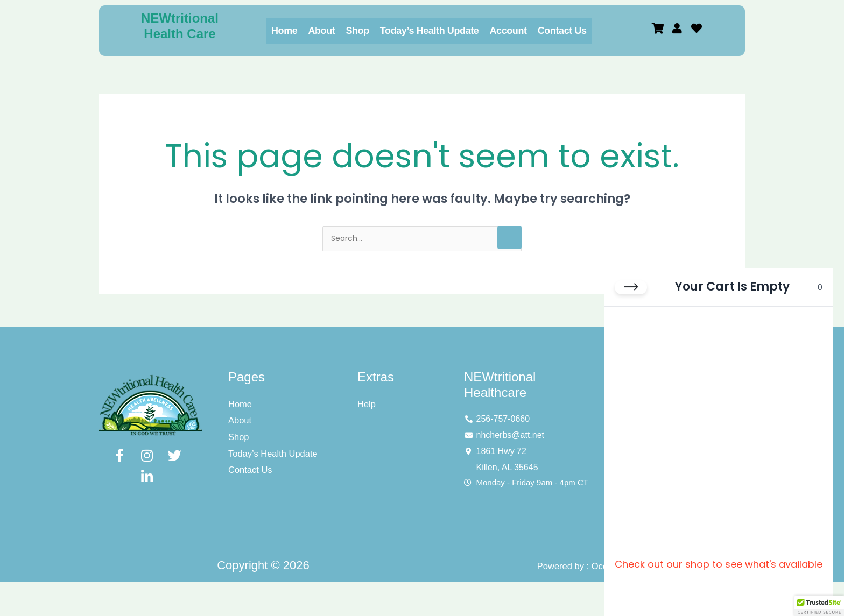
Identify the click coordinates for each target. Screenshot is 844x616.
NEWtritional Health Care (180, 26)
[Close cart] (631, 300)
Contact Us (562, 31)
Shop (357, 31)
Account (508, 31)
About (321, 31)
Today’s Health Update (430, 31)
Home (284, 31)
